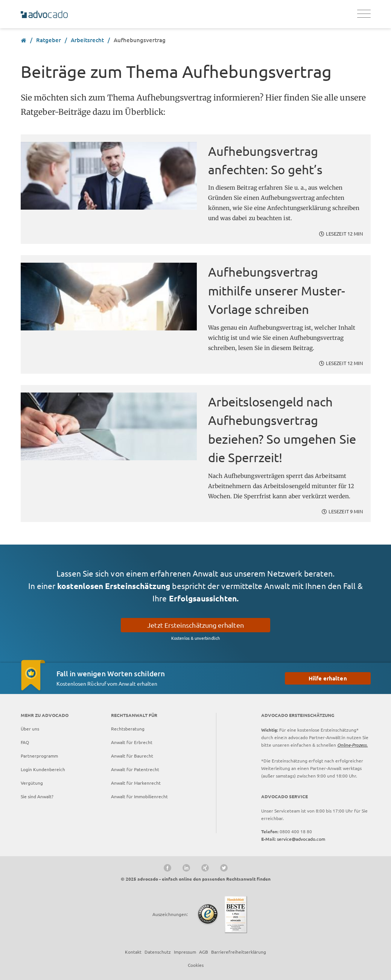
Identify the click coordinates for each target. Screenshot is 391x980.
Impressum (185, 952)
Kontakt (133, 952)
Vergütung (32, 783)
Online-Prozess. (352, 745)
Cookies (196, 965)
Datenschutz (158, 952)
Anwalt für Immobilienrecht (139, 796)
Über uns (30, 729)
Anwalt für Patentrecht (135, 769)
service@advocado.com (301, 839)
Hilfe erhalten (328, 678)
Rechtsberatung (128, 729)
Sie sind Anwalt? (37, 796)
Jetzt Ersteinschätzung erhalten (195, 625)
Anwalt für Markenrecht (136, 783)
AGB (204, 952)
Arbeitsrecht (87, 40)
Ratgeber (49, 40)
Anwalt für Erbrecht (132, 742)
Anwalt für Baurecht (132, 756)
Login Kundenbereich (43, 769)
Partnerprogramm (39, 756)
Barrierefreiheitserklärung (239, 952)
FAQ (25, 742)
